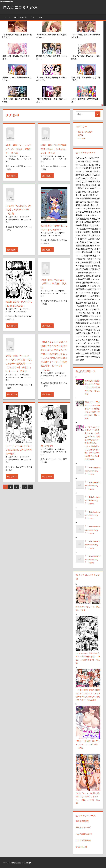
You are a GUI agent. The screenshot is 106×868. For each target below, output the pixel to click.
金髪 (94, 218)
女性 (86, 181)
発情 (78, 245)
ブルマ (95, 262)
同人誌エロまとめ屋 (21, 7)
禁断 (84, 313)
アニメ (97, 239)
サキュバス (95, 283)
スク (98, 222)
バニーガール (84, 343)
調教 (80, 188)
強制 (96, 320)
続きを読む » (12, 176)
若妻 (96, 353)
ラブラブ (86, 188)
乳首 (84, 202)
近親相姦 (88, 198)
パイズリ (82, 171)
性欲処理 (84, 350)
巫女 (80, 313)
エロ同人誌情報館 (83, 840)
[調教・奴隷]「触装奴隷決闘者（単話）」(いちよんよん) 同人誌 (53, 149)
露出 (94, 181)
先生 (82, 229)
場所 (86, 256)
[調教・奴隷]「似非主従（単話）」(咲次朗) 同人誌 (54, 283)
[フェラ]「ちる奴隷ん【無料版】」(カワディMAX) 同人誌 (18, 209)
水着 (84, 205)
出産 (88, 299)
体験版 (79, 185)
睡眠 (96, 350)
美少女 (91, 185)
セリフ (79, 195)
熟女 (97, 192)
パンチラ (90, 293)
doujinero (26, 156)
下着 (78, 239)
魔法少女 (80, 303)
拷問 (88, 279)
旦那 (88, 276)
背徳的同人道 (81, 847)
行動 (84, 299)
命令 (78, 286)
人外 (92, 276)
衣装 (80, 306)
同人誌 (81, 135)
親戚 (82, 360)
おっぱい (88, 165)
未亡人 (95, 330)
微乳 (88, 205)
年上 (86, 296)
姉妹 (92, 245)
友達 (84, 232)
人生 (82, 262)
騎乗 (94, 208)
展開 (90, 262)
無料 (78, 296)
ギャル (79, 198)
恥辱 (86, 320)
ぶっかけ (80, 181)
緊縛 (84, 252)
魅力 (78, 316)
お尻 (98, 198)
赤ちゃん (84, 340)
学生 (86, 212)
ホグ (96, 266)
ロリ (94, 252)
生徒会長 (84, 333)
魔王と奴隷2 (47, 445)
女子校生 (84, 346)
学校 (93, 205)
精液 (93, 235)
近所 (94, 289)
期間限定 (87, 303)
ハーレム (80, 208)
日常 (94, 222)
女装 (92, 215)
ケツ (92, 309)
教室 (84, 279)
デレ (84, 259)
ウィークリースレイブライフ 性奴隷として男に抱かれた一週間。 (19, 449)
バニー (93, 313)
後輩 (80, 259)
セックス (82, 168)
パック (92, 225)
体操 (94, 256)
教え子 (81, 330)
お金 (90, 296)
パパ (99, 289)
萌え (92, 249)
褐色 (82, 218)
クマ (78, 293)
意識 (90, 272)
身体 (80, 192)
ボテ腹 (91, 269)
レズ (80, 235)
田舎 (88, 283)
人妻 (96, 175)
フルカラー (85, 178)
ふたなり (86, 215)
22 (25, 486)
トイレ (81, 256)
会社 (90, 252)
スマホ (97, 245)
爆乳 (84, 225)
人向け (92, 158)
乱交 (80, 205)
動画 (99, 212)
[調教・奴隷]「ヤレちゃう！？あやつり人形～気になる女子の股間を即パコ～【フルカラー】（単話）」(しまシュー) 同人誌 (19, 363)
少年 (98, 218)
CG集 (87, 175)
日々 (78, 212)
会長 (87, 309)
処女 (88, 171)
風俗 (86, 272)
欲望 (92, 239)
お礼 (98, 357)
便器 (84, 283)
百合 (94, 259)
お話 (88, 202)
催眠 (90, 256)
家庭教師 (80, 326)
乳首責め (96, 296)
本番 (86, 269)
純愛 (88, 249)
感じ (86, 208)
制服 (94, 168)
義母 (92, 299)
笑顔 (98, 346)
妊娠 (80, 215)
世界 (78, 202)
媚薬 (90, 289)
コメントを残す (57, 235)
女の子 (85, 192)
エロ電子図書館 (82, 821)
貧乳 (93, 202)
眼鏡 (96, 336)
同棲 (82, 316)
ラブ (90, 168)
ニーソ (79, 299)
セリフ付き (85, 353)
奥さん (89, 323)
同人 (33, 17)
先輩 (86, 229)
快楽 (93, 192)
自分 (84, 185)
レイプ (95, 316)
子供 (80, 289)
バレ (78, 242)
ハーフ (93, 343)
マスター (84, 336)
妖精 (82, 296)
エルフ (83, 276)
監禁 (82, 242)
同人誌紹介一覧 (20, 17)
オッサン (82, 357)
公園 (82, 320)
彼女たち (88, 286)
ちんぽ (97, 215)
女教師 (79, 232)
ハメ (84, 195)
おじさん (96, 242)
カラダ (81, 269)
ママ (78, 229)
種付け (89, 232)
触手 (98, 208)
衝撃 (92, 353)
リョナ (91, 350)
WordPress (17, 862)
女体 (82, 239)
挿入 (97, 195)
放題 (96, 229)
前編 (94, 303)
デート (79, 283)
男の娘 (89, 222)
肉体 (84, 235)
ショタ (93, 212)
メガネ (91, 336)
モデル (91, 320)
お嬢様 (83, 249)
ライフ (97, 299)
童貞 (94, 198)
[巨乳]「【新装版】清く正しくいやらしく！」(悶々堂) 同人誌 (88, 744)
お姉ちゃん (95, 279)
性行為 (87, 306)
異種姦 (83, 245)
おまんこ (92, 340)
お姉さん (88, 218)
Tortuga (28, 862)
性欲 (97, 202)
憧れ (88, 245)
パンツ (98, 272)
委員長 (97, 293)
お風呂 (95, 286)
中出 (80, 161)
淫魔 (94, 323)
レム (82, 212)
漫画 (82, 175)
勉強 (82, 286)
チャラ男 (92, 357)
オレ (96, 269)
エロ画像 (81, 138)
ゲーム (87, 239)
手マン (85, 289)
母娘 (99, 313)
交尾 (96, 276)
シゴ (90, 316)
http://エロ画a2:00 (84, 834)
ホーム (8, 17)
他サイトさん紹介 (85, 132)
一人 (97, 205)
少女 (96, 165)
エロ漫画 (88, 330)
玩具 (86, 316)
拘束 (92, 188)
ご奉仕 (89, 259)
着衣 (90, 208)
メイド (87, 242)
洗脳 (94, 232)
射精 (90, 195)
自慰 (88, 313)
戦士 (82, 266)
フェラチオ (89, 266)
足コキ (96, 306)
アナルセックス (90, 326)
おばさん (92, 333)
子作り (83, 293)
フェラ (81, 165)
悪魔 (78, 276)
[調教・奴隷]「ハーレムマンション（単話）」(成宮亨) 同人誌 (18, 149)
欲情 (80, 323)
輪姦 (80, 279)
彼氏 (78, 218)
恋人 (97, 225)
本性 (78, 360)
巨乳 (87, 161)
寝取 (99, 171)
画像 (40, 17)
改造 (86, 262)
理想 (78, 350)
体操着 (81, 272)
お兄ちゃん (81, 309)
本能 (99, 323)
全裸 (78, 249)
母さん (98, 235)
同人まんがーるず (83, 827)
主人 (99, 181)
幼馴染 (91, 229)
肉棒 (84, 323)
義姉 (90, 346)
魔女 (94, 346)
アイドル (80, 222)
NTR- (92, 178)
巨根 (80, 225)
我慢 (88, 235)
